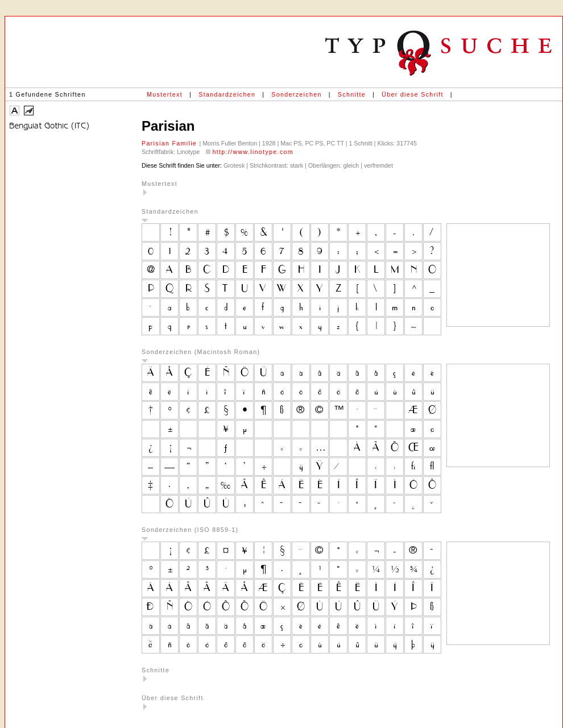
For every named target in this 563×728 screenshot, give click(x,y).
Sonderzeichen (296, 94)
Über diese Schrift (413, 94)
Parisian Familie (170, 143)
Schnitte (352, 94)
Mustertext (165, 94)
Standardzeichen (227, 94)
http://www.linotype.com (253, 152)
